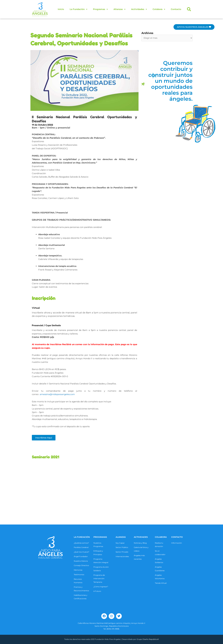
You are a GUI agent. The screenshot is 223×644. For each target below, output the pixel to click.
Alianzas (119, 9)
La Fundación (79, 9)
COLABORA (161, 537)
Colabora (159, 9)
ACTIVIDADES (141, 537)
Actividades (139, 9)
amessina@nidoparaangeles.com (57, 394)
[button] (189, 9)
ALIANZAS (121, 537)
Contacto (176, 9)
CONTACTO (177, 537)
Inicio (61, 9)
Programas (100, 9)
